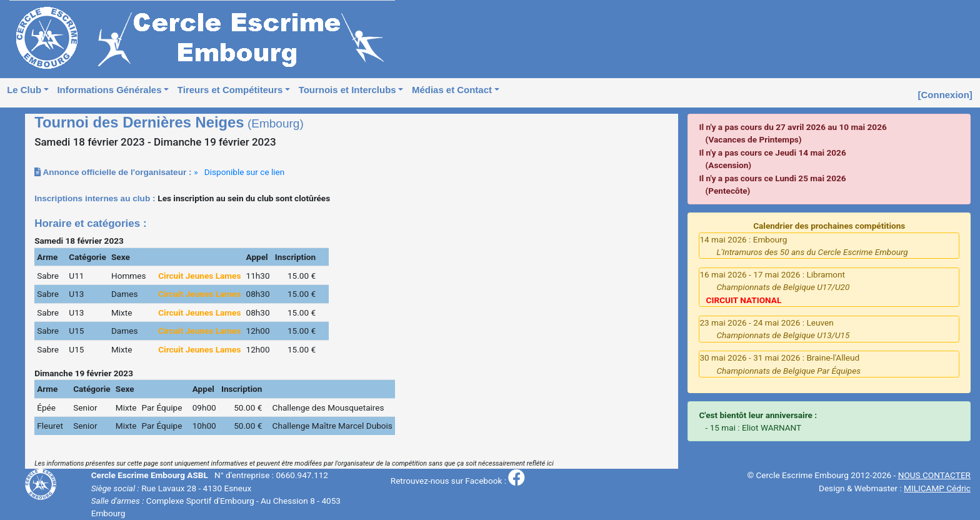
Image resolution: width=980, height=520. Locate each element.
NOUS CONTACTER (934, 475)
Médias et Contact (452, 90)
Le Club (24, 90)
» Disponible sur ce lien (239, 172)
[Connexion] (945, 95)
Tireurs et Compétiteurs (230, 90)
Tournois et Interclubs (347, 90)
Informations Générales (109, 90)
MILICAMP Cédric (937, 488)
